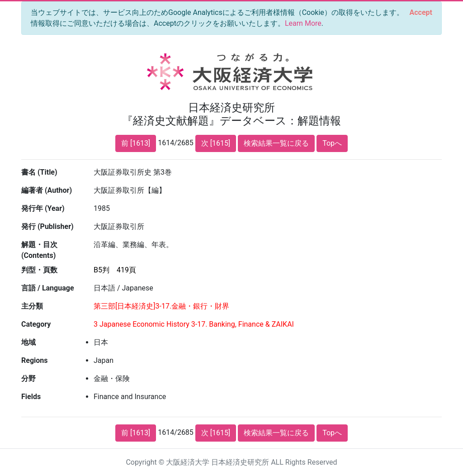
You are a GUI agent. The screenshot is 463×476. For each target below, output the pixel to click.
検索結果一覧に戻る (276, 143)
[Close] (421, 13)
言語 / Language (48, 288)
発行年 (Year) (43, 208)
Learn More (303, 23)
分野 (28, 378)
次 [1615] (216, 143)
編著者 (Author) (47, 190)
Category (36, 324)
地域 (28, 342)
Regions (34, 360)
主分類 (32, 306)
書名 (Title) (39, 172)
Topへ (332, 143)
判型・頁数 (39, 270)
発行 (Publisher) (47, 226)
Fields (31, 397)
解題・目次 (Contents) (39, 250)
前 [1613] (136, 143)
